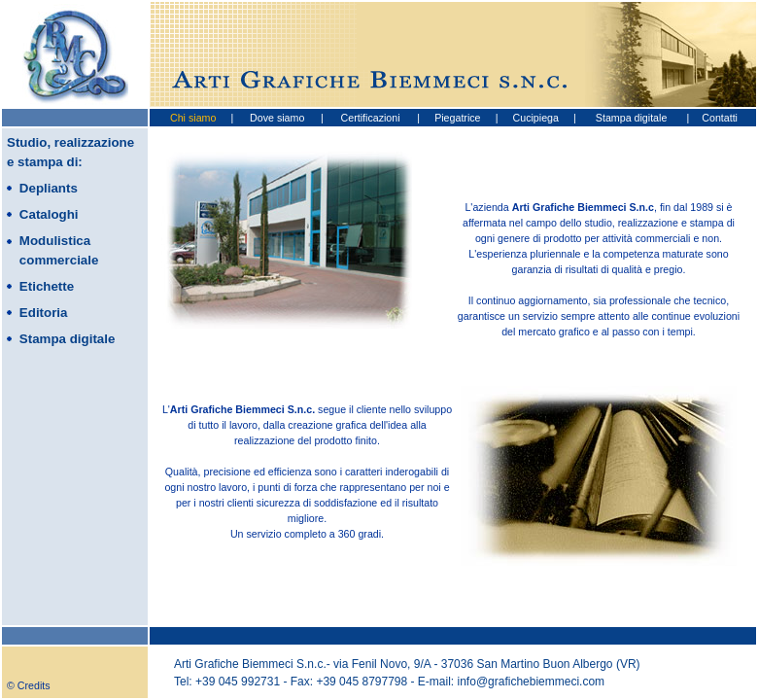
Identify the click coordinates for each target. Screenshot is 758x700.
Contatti (720, 118)
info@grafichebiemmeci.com (532, 682)
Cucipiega (536, 118)
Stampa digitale (631, 118)
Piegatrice (457, 118)
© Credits (29, 685)
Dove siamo (277, 118)
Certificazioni (371, 118)
